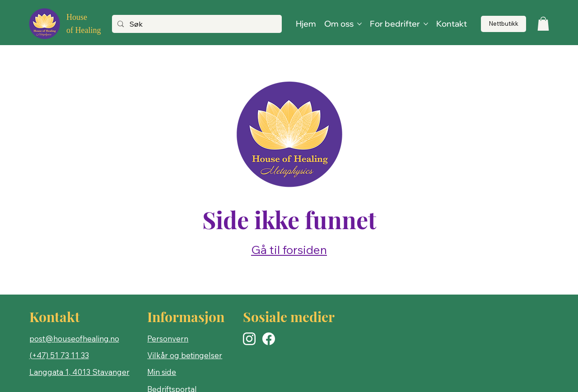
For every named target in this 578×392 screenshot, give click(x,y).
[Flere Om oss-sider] (359, 24)
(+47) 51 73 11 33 (59, 355)
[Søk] (196, 24)
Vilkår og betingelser (185, 355)
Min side (162, 372)
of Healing (84, 30)
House (77, 17)
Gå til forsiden (289, 250)
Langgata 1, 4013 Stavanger (79, 372)
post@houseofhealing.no (74, 339)
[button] (543, 24)
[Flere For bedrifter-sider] (426, 24)
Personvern (168, 339)
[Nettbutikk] (503, 24)
